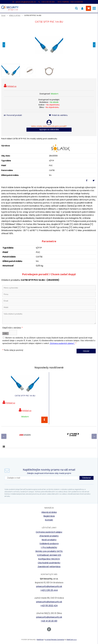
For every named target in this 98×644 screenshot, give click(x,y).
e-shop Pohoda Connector (55, 640)
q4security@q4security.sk (26, 2)
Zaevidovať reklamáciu (49, 567)
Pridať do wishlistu (58, 115)
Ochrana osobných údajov (49, 532)
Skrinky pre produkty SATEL (49, 551)
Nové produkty (49, 540)
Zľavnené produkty (49, 536)
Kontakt (49, 520)
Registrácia (49, 516)
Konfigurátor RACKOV (49, 559)
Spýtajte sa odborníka (49, 130)
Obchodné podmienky (49, 563)
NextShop (40, 640)
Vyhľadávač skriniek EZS (49, 555)
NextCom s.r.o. (72, 640)
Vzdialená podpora (49, 544)
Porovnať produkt (13, 115)
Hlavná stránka (49, 512)
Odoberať (87, 478)
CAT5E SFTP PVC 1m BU (25, 396)
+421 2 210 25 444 (48, 2)
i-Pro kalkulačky (49, 547)
